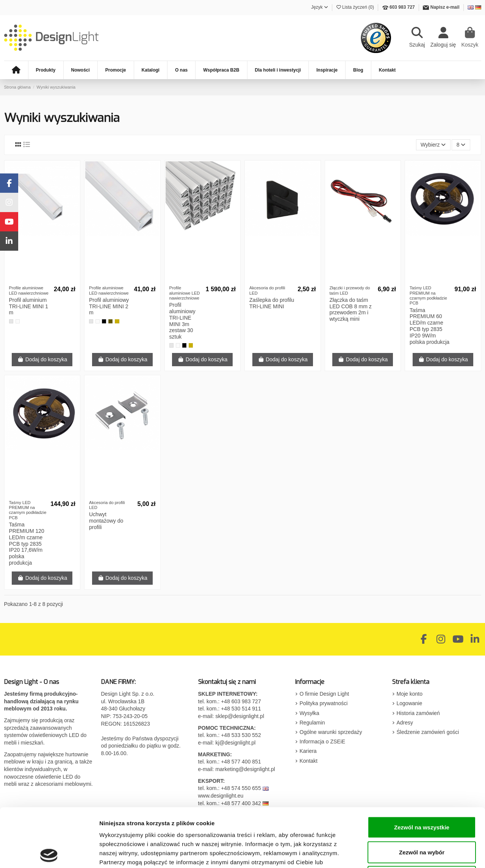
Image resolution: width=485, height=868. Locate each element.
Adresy (405, 723)
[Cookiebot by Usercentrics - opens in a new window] (49, 853)
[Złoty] (117, 321)
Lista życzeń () (356, 7)
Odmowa (422, 818)
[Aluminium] (11, 321)
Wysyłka (310, 713)
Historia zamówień (418, 713)
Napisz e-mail (445, 7)
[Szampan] (110, 321)
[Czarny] (104, 321)
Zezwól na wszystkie (422, 769)
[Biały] (18, 321)
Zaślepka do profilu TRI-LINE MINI (272, 303)
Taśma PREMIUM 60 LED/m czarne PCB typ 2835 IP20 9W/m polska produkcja (429, 326)
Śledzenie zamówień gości (428, 732)
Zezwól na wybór (422, 794)
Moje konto (410, 694)
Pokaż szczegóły (404, 853)
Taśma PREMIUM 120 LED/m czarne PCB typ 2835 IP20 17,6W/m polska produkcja (27, 544)
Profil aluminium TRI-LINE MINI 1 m (29, 306)
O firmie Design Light (325, 694)
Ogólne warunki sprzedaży (331, 732)
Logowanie (410, 703)
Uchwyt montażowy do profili (106, 521)
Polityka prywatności (324, 703)
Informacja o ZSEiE (323, 742)
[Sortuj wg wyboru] (433, 145)
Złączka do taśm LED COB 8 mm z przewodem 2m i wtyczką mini (351, 309)
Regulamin (312, 723)
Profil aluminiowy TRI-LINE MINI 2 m (109, 306)
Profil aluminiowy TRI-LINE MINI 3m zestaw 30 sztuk (182, 321)
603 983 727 (402, 7)
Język (320, 7)
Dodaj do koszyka (42, 359)
